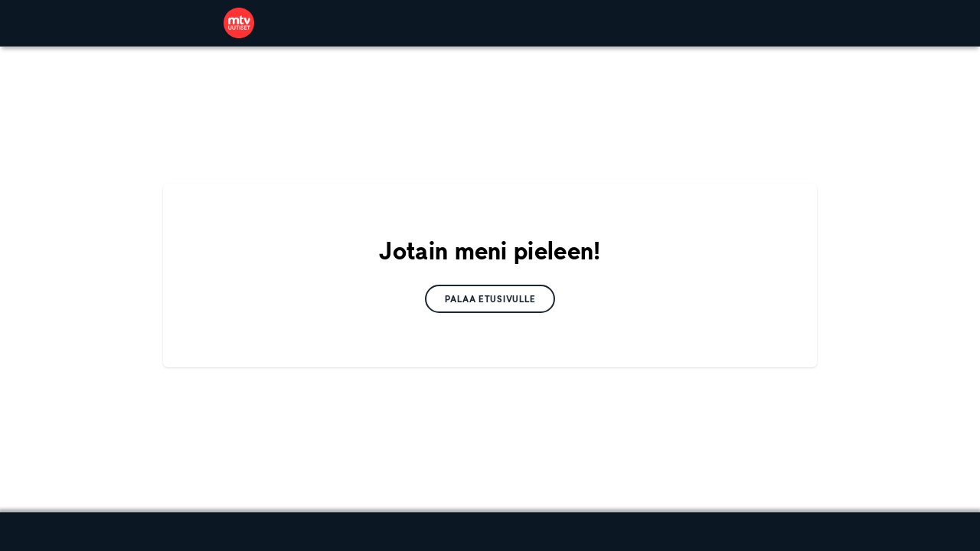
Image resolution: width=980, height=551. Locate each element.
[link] (239, 23)
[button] (490, 299)
